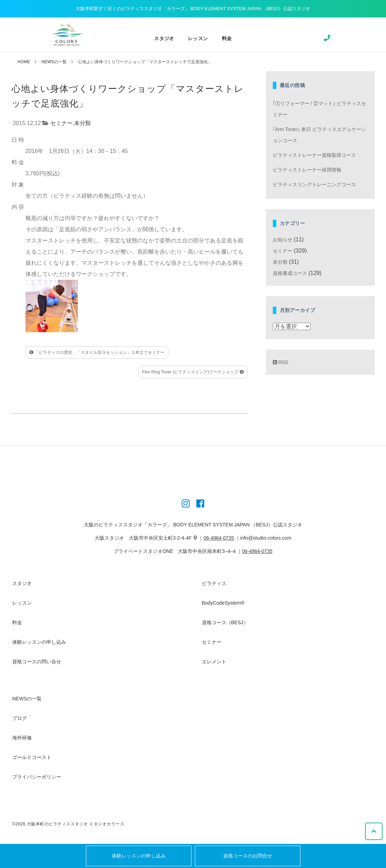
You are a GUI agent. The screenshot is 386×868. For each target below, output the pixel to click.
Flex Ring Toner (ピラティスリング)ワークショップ (193, 372)
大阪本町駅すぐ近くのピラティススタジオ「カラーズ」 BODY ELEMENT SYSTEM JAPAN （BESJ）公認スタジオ (193, 9)
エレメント (214, 662)
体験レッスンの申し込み (139, 856)
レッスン (198, 38)
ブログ (20, 718)
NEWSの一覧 (54, 62)
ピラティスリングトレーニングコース (314, 184)
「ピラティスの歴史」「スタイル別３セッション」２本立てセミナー (97, 352)
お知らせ (283, 240)
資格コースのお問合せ (248, 856)
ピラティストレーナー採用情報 (307, 170)
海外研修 (22, 738)
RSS (281, 362)
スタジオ (164, 38)
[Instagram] (186, 505)
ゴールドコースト (32, 757)
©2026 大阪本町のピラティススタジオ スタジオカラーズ (68, 824)
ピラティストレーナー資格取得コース (314, 155)
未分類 (82, 123)
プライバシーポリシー (37, 777)
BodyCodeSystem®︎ (223, 603)
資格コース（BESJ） (225, 622)
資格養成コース (290, 273)
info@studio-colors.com (266, 538)
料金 (227, 38)
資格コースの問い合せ (37, 662)
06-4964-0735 (219, 538)
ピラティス (214, 583)
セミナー (61, 123)
